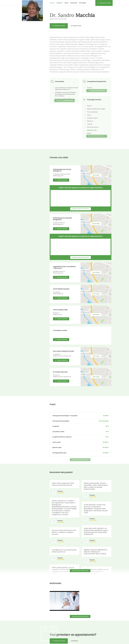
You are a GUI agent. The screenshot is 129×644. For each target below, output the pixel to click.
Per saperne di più (76, 26)
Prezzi (66, 3)
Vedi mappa (96, 175)
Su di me (52, 3)
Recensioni (74, 3)
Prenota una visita (104, 3)
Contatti (59, 3)
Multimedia (83, 3)
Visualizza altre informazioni (81, 209)
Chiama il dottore (61, 180)
